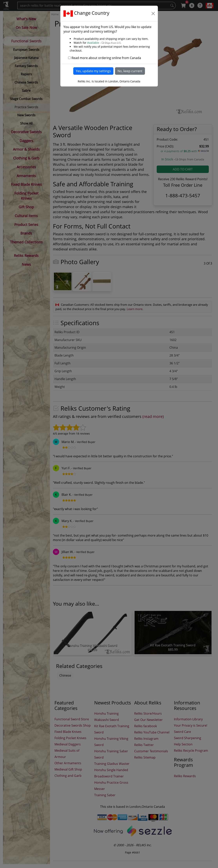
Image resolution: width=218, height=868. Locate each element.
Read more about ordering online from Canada (106, 58)
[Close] (153, 14)
